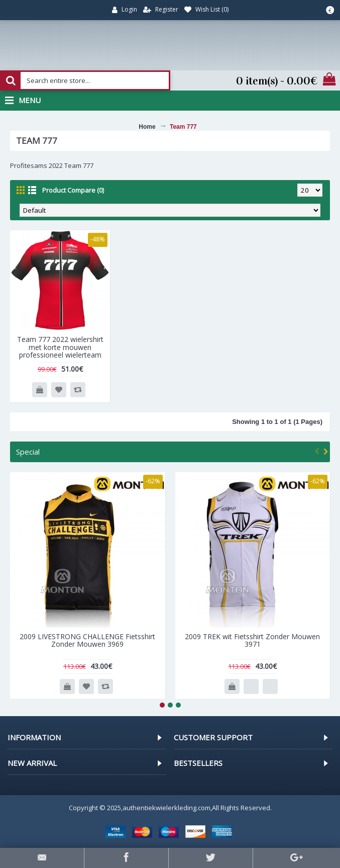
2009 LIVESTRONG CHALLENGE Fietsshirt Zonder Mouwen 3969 (87, 640)
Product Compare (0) (73, 190)
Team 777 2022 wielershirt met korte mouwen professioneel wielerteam (60, 347)
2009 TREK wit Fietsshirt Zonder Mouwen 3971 (252, 640)
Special (28, 452)
